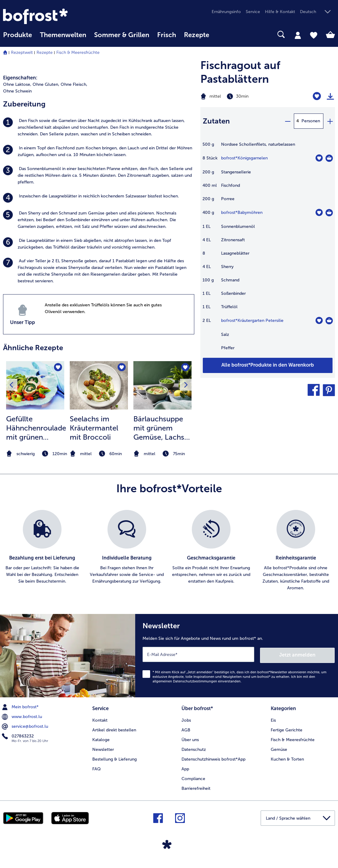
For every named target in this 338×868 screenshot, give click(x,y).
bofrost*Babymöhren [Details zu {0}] (242, 213)
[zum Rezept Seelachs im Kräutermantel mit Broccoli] (99, 385)
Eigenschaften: (20, 78)
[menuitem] (18, 38)
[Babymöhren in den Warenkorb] (329, 213)
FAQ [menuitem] (97, 767)
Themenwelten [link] (63, 35)
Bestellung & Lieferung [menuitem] (114, 758)
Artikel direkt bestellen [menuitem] (114, 729)
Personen (311, 121)
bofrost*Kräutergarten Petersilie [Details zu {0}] (252, 321)
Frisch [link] (167, 35)
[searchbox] (221, 35)
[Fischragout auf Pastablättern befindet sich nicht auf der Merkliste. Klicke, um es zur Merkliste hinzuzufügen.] (317, 96)
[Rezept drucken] (330, 96)
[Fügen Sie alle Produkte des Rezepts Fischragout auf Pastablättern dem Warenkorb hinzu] (268, 365)
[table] (268, 249)
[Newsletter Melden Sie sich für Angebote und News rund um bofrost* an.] (237, 655)
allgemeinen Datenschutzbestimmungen (185, 680)
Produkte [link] (18, 35)
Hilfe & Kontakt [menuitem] (280, 12)
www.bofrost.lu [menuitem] (23, 716)
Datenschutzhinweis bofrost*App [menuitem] (213, 758)
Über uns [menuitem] (190, 738)
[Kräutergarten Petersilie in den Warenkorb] (329, 321)
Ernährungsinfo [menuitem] (226, 12)
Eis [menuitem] (273, 719)
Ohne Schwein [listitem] (17, 91)
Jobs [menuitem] (186, 719)
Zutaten (216, 121)
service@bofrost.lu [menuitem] (26, 725)
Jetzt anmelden (309, 654)
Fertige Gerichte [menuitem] (287, 729)
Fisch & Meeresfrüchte (78, 52)
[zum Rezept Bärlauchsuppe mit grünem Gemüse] (162, 385)
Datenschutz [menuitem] (194, 748)
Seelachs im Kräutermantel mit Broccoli (94, 428)
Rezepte (45, 52)
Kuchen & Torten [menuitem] (287, 758)
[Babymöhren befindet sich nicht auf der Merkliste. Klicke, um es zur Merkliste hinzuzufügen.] (319, 213)
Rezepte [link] (197, 35)
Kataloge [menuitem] (101, 738)
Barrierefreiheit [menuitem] (196, 787)
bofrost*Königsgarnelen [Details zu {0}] (244, 158)
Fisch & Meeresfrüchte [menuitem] (293, 738)
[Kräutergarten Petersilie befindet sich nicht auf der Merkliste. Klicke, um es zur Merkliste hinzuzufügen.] (319, 321)
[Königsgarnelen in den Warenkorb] (329, 158)
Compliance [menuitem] (193, 777)
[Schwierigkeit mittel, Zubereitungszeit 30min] (244, 96)
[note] (35, 454)
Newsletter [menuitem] (103, 748)
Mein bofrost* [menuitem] (21, 706)
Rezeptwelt (22, 52)
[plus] (330, 121)
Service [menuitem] (253, 12)
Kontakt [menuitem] (100, 719)
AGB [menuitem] (186, 729)
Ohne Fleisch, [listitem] (74, 84)
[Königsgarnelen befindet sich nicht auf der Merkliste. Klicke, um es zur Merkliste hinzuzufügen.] (319, 158)
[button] (317, 12)
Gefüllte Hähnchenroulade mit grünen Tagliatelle (36, 428)
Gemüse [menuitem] (279, 748)
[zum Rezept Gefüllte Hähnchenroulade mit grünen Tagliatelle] (35, 385)
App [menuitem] (185, 767)
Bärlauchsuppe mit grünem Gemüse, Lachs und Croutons (159, 428)
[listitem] (99, 127)
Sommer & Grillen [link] (122, 35)
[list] (169, 551)
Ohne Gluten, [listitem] (46, 84)
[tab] (298, 35)
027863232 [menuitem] (18, 735)
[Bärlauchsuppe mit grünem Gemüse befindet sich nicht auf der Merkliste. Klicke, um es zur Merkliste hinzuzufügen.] (185, 368)
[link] (53, 16)
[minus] (287, 121)
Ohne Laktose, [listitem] (17, 84)
